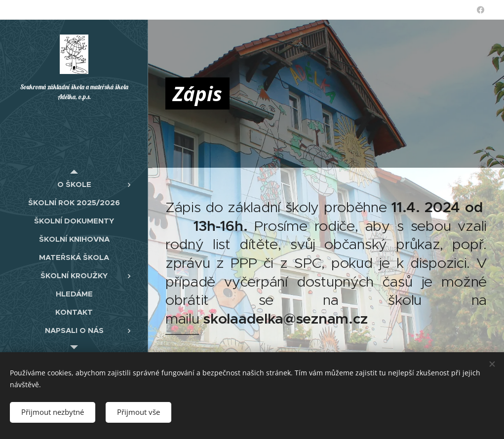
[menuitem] (74, 184)
